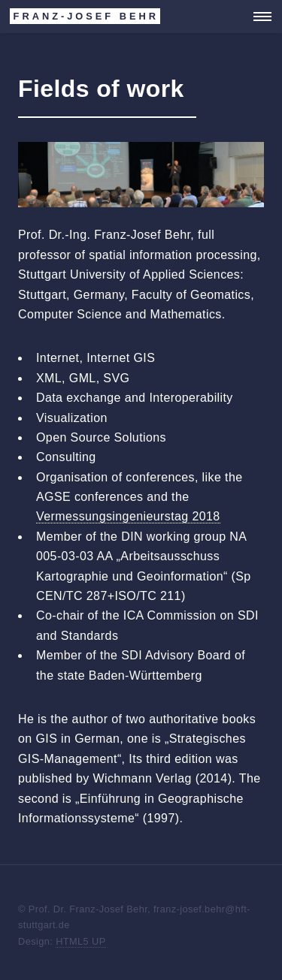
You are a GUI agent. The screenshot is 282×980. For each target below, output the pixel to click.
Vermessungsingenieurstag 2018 (128, 516)
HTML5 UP (81, 941)
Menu (258, 17)
